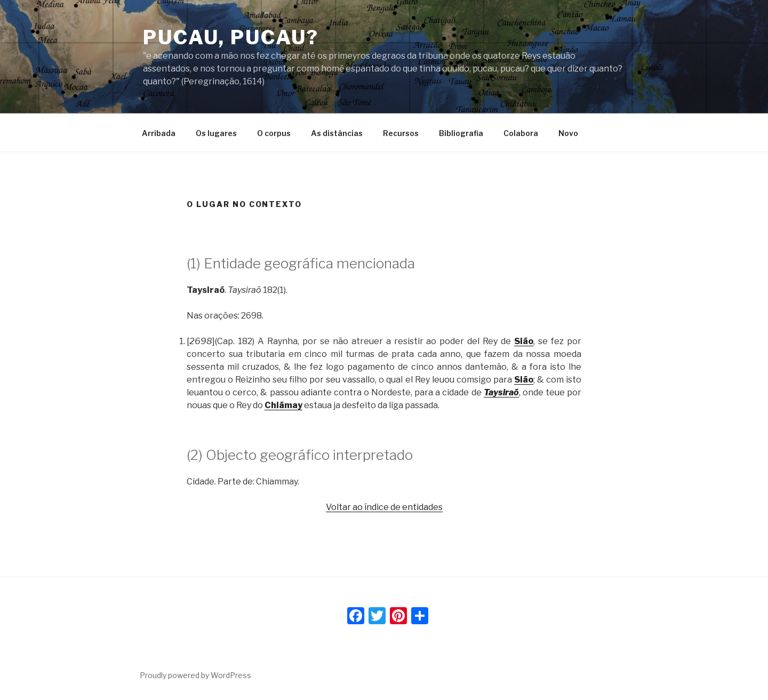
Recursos (401, 133)
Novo (568, 133)
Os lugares (216, 133)
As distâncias (337, 133)
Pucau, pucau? (231, 37)
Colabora (521, 133)
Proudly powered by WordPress (195, 675)
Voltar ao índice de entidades (384, 507)
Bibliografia (461, 133)
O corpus (274, 133)
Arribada (159, 133)
